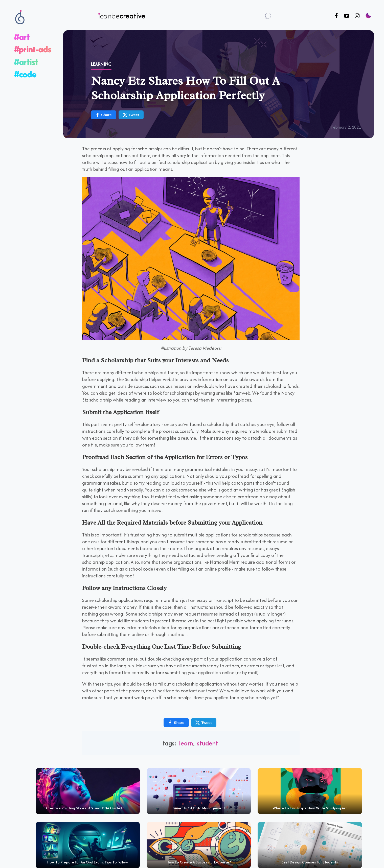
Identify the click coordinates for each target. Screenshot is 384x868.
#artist (26, 62)
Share (103, 115)
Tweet (131, 115)
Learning (101, 64)
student (208, 743)
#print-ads (33, 49)
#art (22, 37)
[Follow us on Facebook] (336, 16)
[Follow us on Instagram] (357, 16)
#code (25, 74)
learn (186, 743)
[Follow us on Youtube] (347, 16)
